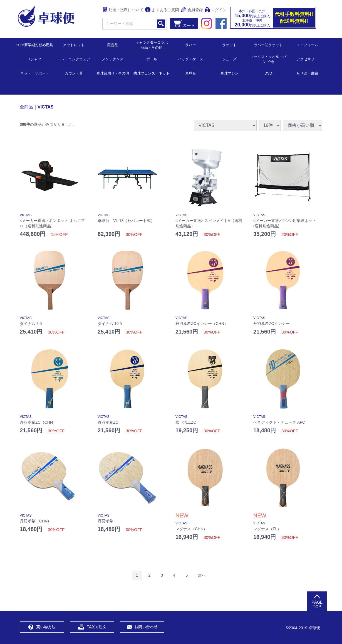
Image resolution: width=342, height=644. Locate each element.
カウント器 (74, 73)
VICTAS (45, 107)
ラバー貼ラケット (268, 45)
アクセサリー (307, 59)
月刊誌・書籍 (307, 73)
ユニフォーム (307, 45)
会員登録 (192, 10)
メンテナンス (113, 59)
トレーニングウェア (74, 59)
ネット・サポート (35, 73)
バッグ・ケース (191, 59)
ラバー (191, 45)
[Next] (202, 575)
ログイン (216, 10)
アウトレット (74, 45)
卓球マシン (230, 73)
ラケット (229, 45)
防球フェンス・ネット (152, 73)
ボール (152, 59)
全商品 (26, 107)
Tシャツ (35, 59)
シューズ (229, 59)
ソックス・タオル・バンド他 (268, 59)
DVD (268, 73)
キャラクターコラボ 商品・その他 (153, 45)
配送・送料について (124, 10)
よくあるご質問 (162, 10)
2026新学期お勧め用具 (35, 45)
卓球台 (191, 73)
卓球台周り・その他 (113, 73)
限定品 (113, 45)
